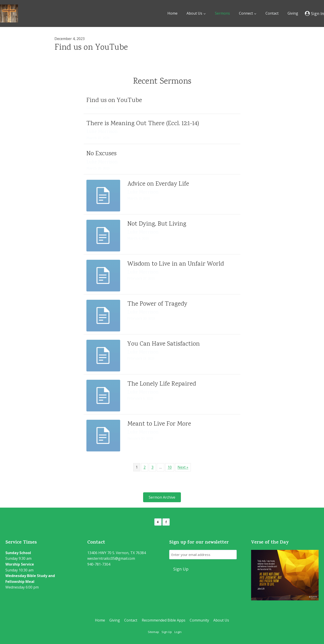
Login (178, 632)
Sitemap (153, 632)
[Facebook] (166, 522)
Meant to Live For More (159, 424)
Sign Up (167, 632)
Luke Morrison (102, 132)
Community (199, 620)
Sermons (222, 13)
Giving (293, 13)
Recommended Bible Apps (164, 620)
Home (172, 13)
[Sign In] (314, 13)
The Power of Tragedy (157, 304)
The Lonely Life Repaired (162, 384)
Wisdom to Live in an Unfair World (176, 264)
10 (170, 467)
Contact (272, 13)
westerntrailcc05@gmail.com (111, 558)
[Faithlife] (158, 522)
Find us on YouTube (91, 48)
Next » (183, 467)
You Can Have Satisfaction (164, 344)
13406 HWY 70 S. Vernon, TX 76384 (117, 553)
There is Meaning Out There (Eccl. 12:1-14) (143, 124)
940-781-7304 (99, 564)
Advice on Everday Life (158, 184)
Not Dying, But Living (157, 224)
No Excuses (101, 154)
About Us (221, 620)
